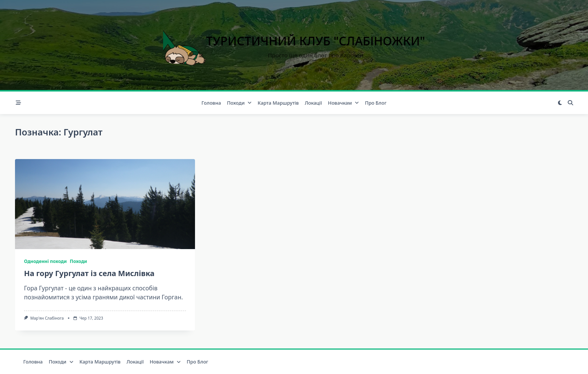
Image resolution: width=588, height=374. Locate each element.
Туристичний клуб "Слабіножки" (316, 41)
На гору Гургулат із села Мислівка (89, 273)
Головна (211, 103)
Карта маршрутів (278, 103)
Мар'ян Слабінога (47, 318)
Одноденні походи (45, 261)
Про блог (376, 103)
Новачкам (344, 103)
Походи (239, 103)
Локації (313, 103)
